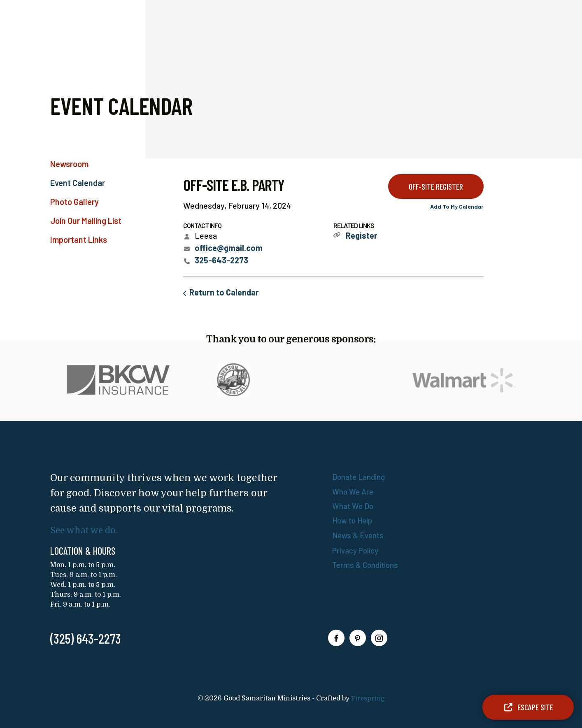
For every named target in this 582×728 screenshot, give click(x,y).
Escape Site (528, 707)
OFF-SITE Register (436, 186)
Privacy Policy (357, 549)
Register (362, 235)
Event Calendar (78, 183)
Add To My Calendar (457, 206)
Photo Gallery (74, 202)
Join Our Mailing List (86, 221)
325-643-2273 (221, 260)
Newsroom (69, 164)
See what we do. (87, 530)
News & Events (359, 534)
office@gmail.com (229, 248)
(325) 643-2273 (86, 638)
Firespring (368, 698)
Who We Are (354, 491)
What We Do (354, 505)
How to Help (354, 520)
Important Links (79, 240)
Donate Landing (360, 477)
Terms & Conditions (367, 564)
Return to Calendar (224, 292)
